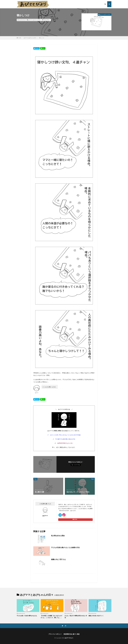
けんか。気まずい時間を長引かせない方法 (76, 617)
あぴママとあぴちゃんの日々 (35, 20)
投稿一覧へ (75, 519)
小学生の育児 (46, 20)
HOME (20, 38)
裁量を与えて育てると (59, 559)
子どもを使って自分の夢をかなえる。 (27, 616)
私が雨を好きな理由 (58, 536)
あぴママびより (69, 638)
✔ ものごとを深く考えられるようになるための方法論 (64, 435)
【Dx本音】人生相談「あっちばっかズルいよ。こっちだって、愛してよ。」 (51, 617)
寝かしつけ (42, 38)
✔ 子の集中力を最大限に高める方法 (64, 439)
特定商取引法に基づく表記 (72, 634)
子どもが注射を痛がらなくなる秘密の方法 (65, 547)
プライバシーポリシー (55, 634)
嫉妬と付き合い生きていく (96, 616)
